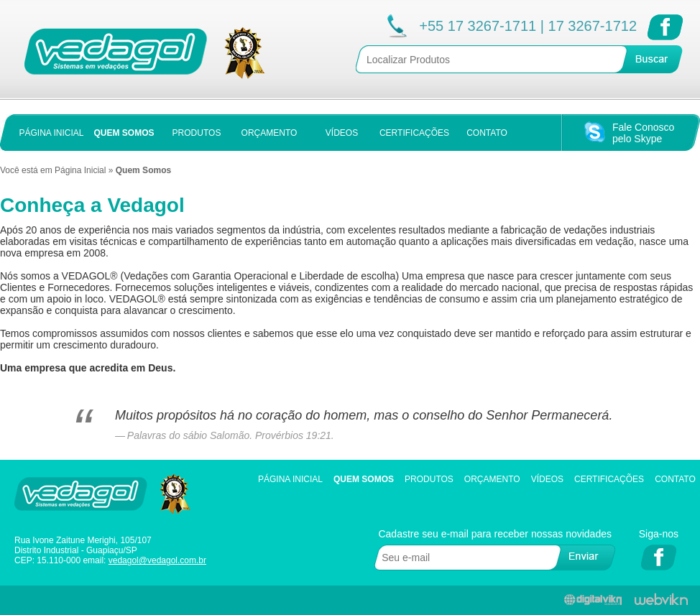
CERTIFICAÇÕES (414, 133)
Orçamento (492, 479)
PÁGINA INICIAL (51, 133)
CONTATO (487, 133)
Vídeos (547, 479)
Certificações (609, 479)
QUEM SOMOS (124, 133)
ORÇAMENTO (270, 133)
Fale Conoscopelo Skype (643, 133)
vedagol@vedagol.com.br (157, 560)
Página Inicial (80, 170)
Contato (675, 479)
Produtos (429, 479)
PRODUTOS (197, 133)
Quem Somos (364, 479)
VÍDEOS (342, 133)
